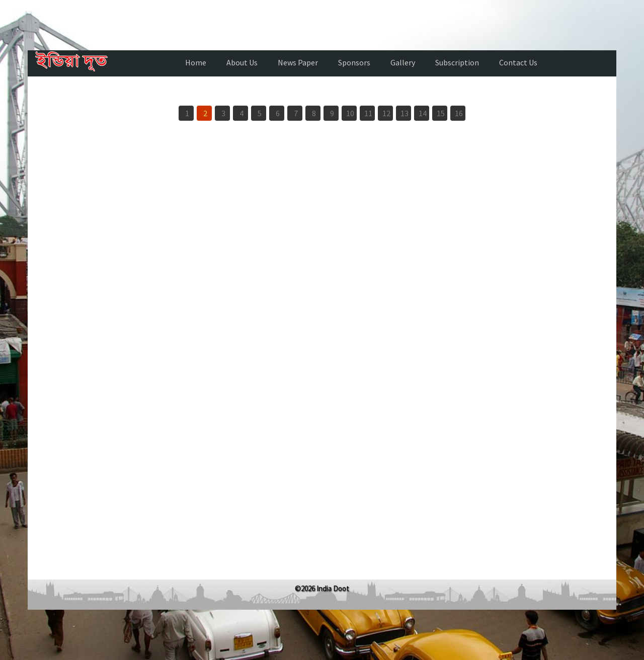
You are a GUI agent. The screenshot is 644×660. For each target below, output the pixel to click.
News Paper (298, 62)
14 (423, 113)
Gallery (403, 62)
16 (459, 113)
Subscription (457, 62)
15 (441, 113)
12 (386, 113)
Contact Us (518, 62)
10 (350, 113)
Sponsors (354, 62)
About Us (242, 62)
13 (405, 113)
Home (196, 62)
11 (368, 113)
